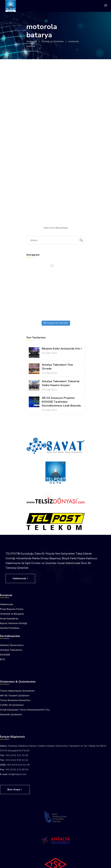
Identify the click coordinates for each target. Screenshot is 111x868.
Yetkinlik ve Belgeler (12, 614)
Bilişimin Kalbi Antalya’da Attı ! (62, 349)
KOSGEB (5, 655)
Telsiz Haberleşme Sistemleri (17, 691)
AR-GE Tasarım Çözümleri (15, 696)
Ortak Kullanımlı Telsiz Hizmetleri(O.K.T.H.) (25, 710)
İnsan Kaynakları (9, 619)
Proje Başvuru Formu (12, 609)
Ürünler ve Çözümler (53, 41)
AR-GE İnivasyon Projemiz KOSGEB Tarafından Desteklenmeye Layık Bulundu (61, 402)
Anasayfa (32, 41)
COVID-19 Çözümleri (12, 705)
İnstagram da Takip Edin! (56, 323)
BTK (2, 659)
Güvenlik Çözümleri (11, 715)
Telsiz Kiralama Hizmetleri (15, 700)
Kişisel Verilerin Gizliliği (13, 623)
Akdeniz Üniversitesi (12, 645)
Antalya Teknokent (11, 650)
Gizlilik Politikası (10, 628)
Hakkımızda (7, 604)
